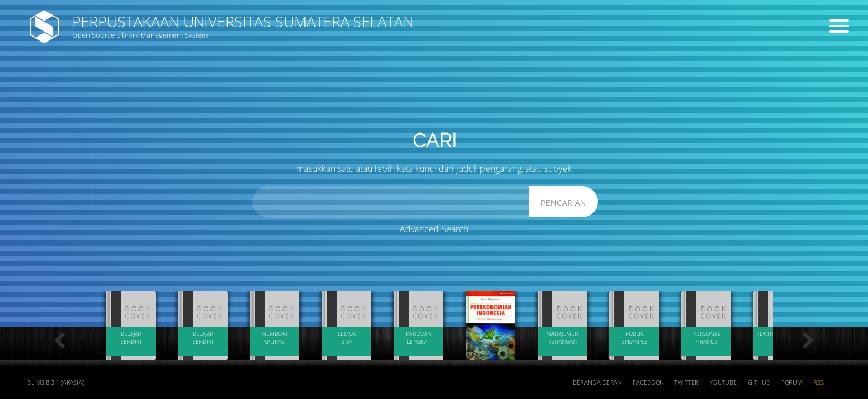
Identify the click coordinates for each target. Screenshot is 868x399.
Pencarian (564, 203)
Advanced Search (434, 229)
